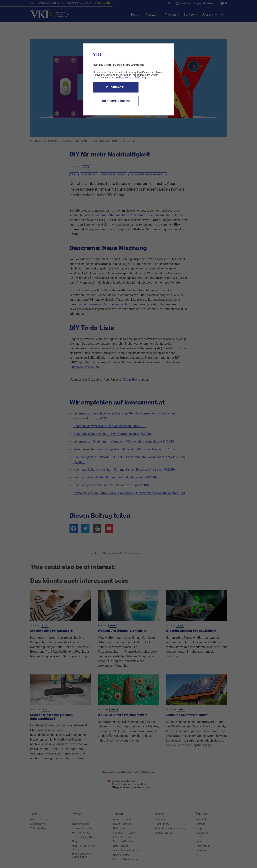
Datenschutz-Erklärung (133, 77)
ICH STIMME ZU (116, 87)
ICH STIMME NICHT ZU (116, 101)
